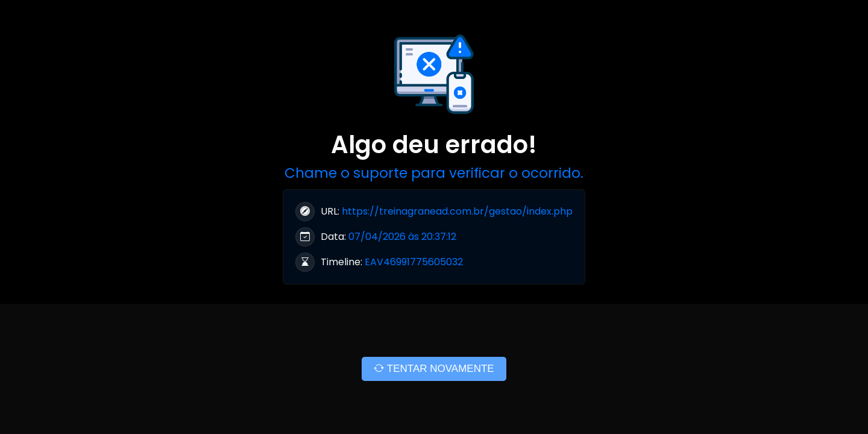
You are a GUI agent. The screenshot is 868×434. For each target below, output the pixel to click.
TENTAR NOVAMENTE (434, 369)
